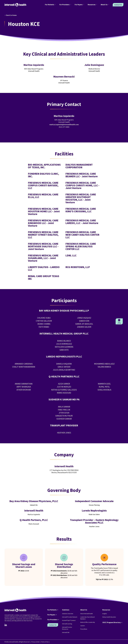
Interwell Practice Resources (67, 628)
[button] (51, 5)
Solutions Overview (68, 614)
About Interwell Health (87, 614)
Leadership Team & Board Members (88, 618)
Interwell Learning (67, 624)
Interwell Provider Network (70, 617)
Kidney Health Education (109, 617)
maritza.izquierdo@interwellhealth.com (64, 124)
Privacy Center (35, 642)
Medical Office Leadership (88, 622)
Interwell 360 (66, 632)
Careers (83, 626)
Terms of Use (45, 642)
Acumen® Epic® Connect (69, 620)
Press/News (84, 629)
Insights (105, 614)
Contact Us (118, 5)
